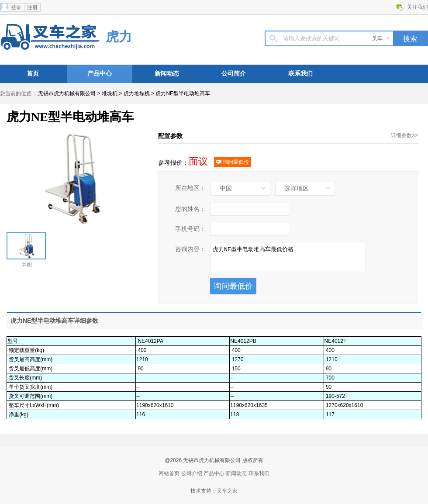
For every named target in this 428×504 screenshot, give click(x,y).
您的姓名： (190, 209)
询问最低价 (233, 162)
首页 (33, 74)
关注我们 (418, 7)
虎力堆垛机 (137, 93)
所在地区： (190, 188)
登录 (16, 7)
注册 (32, 7)
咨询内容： (190, 249)
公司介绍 (192, 473)
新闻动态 (167, 74)
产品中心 (100, 74)
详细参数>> (404, 135)
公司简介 (234, 74)
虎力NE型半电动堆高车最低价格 (288, 257)
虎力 (119, 36)
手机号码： (190, 229)
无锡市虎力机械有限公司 (67, 93)
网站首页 (169, 473)
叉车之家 (227, 491)
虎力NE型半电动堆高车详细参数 (54, 321)
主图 (26, 250)
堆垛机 (110, 93)
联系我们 (300, 74)
